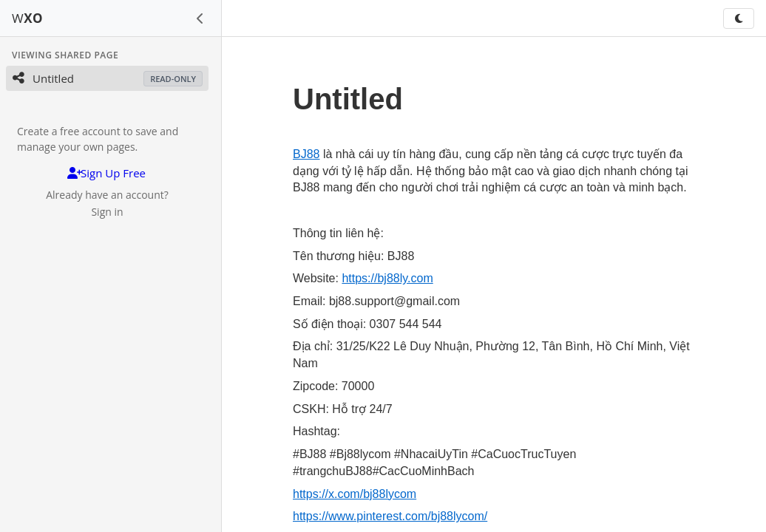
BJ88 (306, 154)
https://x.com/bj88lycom (355, 494)
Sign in (107, 212)
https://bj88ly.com (387, 278)
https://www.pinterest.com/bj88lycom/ (390, 516)
